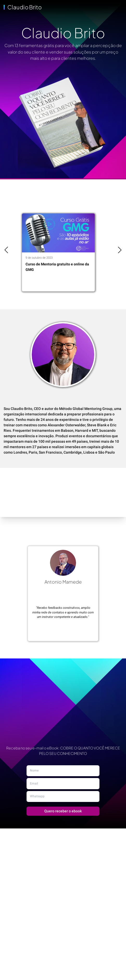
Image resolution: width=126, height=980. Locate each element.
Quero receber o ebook (63, 811)
